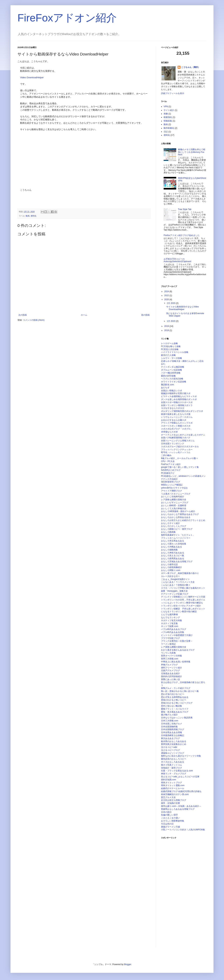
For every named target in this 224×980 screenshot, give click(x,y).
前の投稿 (145, 315)
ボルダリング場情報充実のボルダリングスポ (182, 411)
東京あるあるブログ (170, 738)
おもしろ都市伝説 (169, 564)
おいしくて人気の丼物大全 (174, 509)
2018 (167, 330)
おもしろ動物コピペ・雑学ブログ (177, 529)
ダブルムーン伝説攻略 (171, 370)
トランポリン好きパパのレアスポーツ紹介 (181, 606)
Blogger (128, 964)
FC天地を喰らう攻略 (171, 346)
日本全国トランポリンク (173, 444)
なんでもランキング (170, 617)
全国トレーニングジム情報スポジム (178, 441)
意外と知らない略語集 (171, 706)
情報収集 (168, 121)
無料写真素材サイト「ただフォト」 (178, 535)
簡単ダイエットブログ (171, 783)
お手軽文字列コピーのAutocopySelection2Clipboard (177, 260)
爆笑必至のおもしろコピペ (174, 759)
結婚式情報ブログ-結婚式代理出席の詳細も (181, 791)
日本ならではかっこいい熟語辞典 (177, 718)
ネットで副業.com (170, 626)
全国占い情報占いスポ (171, 391)
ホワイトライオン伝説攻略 (174, 382)
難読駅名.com (167, 385)
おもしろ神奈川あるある (173, 553)
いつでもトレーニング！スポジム (177, 417)
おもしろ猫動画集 (169, 550)
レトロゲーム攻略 (169, 343)
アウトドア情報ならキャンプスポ (177, 423)
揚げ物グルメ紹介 (169, 715)
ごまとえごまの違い (170, 818)
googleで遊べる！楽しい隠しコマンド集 (180, 467)
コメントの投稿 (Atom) (34, 320)
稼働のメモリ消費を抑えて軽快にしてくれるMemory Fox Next (192, 152)
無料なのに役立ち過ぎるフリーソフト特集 (181, 756)
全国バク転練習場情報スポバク (176, 438)
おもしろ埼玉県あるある (173, 541)
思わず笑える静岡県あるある (175, 697)
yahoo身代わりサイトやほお (174, 488)
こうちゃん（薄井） (191, 67)
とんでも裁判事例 (169, 614)
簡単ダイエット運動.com (173, 785)
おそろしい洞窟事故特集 (173, 821)
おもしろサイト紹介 (170, 523)
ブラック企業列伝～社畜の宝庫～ (177, 641)
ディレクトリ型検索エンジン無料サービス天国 (183, 597)
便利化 (34, 216)
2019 (167, 326)
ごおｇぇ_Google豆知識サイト (175, 579)
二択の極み (166, 455)
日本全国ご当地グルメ (171, 724)
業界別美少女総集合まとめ (174, 744)
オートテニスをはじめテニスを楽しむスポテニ (183, 435)
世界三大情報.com (170, 659)
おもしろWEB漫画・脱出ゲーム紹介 (178, 511)
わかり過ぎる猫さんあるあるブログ (178, 650)
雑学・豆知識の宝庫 (170, 803)
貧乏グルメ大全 (168, 797)
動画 (28, 216)
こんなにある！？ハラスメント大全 (178, 582)
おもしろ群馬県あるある (173, 559)
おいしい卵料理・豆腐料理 (174, 506)
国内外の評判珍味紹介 (171, 676)
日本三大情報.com (170, 721)
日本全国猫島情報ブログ (173, 729)
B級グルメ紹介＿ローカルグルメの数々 (180, 458)
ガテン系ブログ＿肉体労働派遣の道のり (180, 573)
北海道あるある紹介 (170, 673)
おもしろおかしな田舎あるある (176, 517)
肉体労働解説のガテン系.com (175, 794)
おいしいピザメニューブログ (175, 503)
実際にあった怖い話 (170, 679)
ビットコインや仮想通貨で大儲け (177, 635)
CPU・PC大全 (168, 461)
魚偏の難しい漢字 (169, 815)
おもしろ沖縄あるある (171, 547)
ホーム (84, 315)
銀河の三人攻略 (168, 355)
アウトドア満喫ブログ (171, 491)
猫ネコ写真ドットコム (171, 765)
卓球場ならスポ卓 (169, 432)
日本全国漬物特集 (169, 727)
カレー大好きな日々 (170, 576)
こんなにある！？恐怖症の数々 (176, 585)
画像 (166, 114)
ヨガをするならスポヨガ (173, 408)
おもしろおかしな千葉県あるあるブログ (180, 514)
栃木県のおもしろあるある (174, 741)
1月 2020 (171, 321)
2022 (167, 295)
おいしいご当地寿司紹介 (173, 497)
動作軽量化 (169, 128)
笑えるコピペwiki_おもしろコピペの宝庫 (180, 777)
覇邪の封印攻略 (168, 376)
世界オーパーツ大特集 (171, 656)
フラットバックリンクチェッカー (177, 450)
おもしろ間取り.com (171, 570)
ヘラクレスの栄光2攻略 (172, 379)
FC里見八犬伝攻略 (170, 349)
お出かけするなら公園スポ (174, 420)
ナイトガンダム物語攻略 (173, 367)
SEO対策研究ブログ (171, 482)
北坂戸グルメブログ (170, 670)
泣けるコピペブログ (170, 750)
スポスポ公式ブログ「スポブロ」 (177, 429)
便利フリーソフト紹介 (171, 668)
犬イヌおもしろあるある (173, 762)
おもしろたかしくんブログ (174, 526)
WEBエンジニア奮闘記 (172, 485)
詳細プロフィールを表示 (173, 93)
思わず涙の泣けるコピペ (173, 694)
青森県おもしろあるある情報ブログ (178, 809)
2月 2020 (171, 303)
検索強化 (168, 117)
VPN (166, 107)
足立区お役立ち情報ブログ (174, 800)
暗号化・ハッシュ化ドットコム (176, 452)
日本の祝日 (166, 812)
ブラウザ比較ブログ (170, 638)
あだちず (165, 388)
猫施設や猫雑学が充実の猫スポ (176, 393)
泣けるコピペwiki (169, 747)
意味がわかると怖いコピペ (174, 700)
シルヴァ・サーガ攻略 (171, 358)
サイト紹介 (169, 110)
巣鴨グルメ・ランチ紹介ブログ (176, 688)
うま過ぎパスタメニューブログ (176, 494)
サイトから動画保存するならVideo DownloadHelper (183, 308)
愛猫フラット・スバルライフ (175, 709)
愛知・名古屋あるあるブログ (175, 712)
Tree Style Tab (185, 209)
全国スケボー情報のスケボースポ (177, 402)
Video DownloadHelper (32, 77)
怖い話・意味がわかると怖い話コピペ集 (180, 691)
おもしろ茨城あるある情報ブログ (177, 562)
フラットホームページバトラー (176, 538)
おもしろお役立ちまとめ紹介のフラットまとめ (183, 520)
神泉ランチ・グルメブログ (174, 774)
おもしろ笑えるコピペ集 (173, 556)
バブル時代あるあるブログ (174, 629)
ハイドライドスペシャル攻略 (175, 352)
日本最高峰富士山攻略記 (173, 735)
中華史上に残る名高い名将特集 (176, 662)
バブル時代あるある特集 (173, 632)
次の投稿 (23, 315)
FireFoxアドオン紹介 (67, 18)
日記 (166, 132)
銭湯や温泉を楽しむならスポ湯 (176, 414)
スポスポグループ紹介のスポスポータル (180, 447)
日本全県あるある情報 (171, 732)
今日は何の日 (167, 824)
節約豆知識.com (169, 780)
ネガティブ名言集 (169, 623)
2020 (167, 300)
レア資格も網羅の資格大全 (174, 500)
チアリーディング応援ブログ (175, 594)
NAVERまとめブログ (171, 470)
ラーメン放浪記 (168, 644)
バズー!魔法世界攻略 (171, 373)
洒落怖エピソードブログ (173, 753)
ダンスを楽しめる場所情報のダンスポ (179, 399)
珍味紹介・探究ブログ (171, 768)
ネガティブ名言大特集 (171, 620)
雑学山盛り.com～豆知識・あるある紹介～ (181, 806)
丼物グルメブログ (169, 665)
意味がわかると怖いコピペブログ (177, 703)
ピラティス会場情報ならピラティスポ (179, 396)
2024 (167, 291)
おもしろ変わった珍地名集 (174, 544)
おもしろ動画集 (168, 532)
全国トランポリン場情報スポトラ (177, 405)
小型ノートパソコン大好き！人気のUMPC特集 (183, 830)
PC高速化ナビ (168, 473)
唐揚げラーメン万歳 (170, 827)
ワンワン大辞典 (168, 653)
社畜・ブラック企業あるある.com (177, 771)
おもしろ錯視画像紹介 (171, 567)
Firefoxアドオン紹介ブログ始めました (182, 235)
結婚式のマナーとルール (173, 788)
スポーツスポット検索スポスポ (176, 426)
